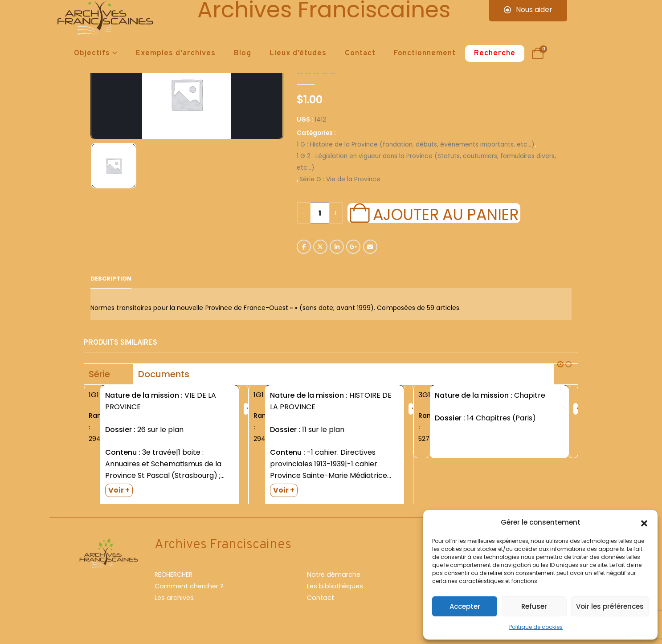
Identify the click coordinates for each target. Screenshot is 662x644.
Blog (243, 53)
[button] (644, 522)
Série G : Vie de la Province (340, 179)
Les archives (174, 602)
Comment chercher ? (189, 591)
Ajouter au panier (445, 213)
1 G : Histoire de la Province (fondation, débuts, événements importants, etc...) (416, 145)
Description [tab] (111, 279)
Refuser (534, 606)
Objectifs (92, 53)
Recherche (495, 53)
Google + (353, 247)
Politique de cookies (536, 627)
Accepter (465, 606)
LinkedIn (337, 247)
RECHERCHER (174, 579)
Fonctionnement (425, 53)
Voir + (119, 490)
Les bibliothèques (335, 591)
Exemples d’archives (176, 53)
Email (370, 247)
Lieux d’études (298, 53)
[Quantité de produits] (320, 213)
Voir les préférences (610, 606)
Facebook (304, 247)
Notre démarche (334, 579)
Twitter (320, 247)
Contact (360, 53)
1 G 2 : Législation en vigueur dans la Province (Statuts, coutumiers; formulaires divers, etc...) (426, 162)
